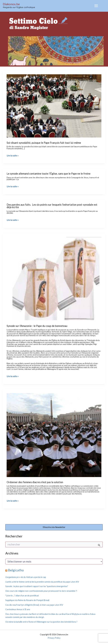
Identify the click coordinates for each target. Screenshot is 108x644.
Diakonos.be (11, 4)
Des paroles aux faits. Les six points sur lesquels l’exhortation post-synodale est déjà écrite (52, 206)
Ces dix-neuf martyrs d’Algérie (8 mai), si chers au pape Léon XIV (34, 605)
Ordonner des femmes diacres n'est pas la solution (35, 482)
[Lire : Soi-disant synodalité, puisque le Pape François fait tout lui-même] (54, 106)
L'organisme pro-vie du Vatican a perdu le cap (26, 577)
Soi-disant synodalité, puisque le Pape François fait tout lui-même (44, 143)
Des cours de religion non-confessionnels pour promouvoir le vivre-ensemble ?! (41, 591)
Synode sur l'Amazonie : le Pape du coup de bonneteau (37, 326)
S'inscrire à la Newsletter (54, 527)
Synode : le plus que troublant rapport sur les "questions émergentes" (37, 586)
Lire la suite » (13, 156)
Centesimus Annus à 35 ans (18, 609)
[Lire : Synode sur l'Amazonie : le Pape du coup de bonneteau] (54, 278)
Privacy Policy (54, 638)
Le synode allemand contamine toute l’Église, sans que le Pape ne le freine (49, 174)
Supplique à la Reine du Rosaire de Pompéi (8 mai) (27, 600)
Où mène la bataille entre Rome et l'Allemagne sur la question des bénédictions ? (41, 622)
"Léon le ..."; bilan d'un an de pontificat (22, 596)
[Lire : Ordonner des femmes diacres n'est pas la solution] (54, 435)
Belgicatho (16, 570)
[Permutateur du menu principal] (96, 6)
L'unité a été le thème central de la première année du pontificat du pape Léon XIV (42, 582)
